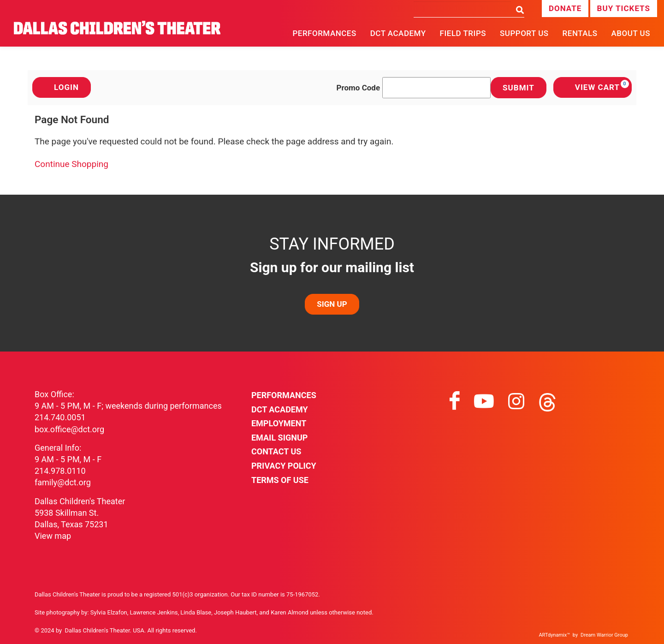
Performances (284, 395)
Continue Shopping (71, 164)
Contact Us (276, 451)
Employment (279, 423)
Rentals (580, 33)
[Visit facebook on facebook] (455, 401)
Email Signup (279, 438)
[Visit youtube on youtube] (484, 401)
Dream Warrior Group (604, 635)
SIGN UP (332, 304)
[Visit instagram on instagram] (516, 401)
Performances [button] (324, 33)
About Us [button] (631, 33)
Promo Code (359, 88)
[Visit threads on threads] (547, 401)
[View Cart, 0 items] (593, 87)
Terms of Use (280, 480)
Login (62, 87)
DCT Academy (398, 33)
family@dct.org (63, 482)
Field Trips (463, 33)
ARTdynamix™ (554, 635)
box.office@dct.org (69, 429)
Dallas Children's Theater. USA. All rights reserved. (131, 630)
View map (53, 536)
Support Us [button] (524, 33)
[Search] (462, 9)
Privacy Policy (284, 466)
